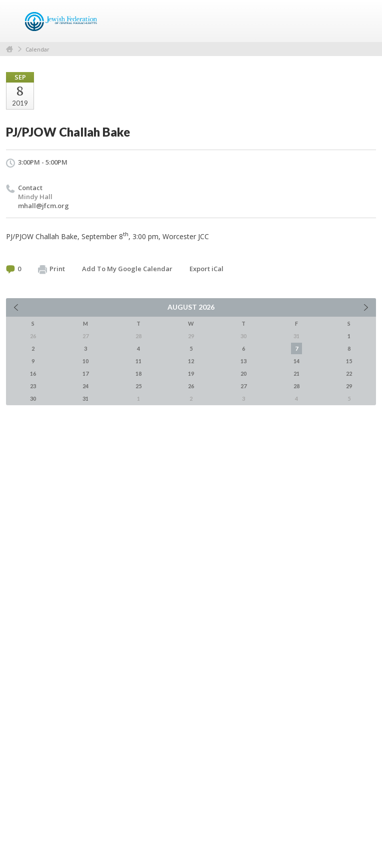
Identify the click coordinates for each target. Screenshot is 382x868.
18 (138, 373)
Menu (364, 21)
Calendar (37, 49)
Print (51, 269)
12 (191, 361)
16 (33, 373)
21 (296, 373)
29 (349, 386)
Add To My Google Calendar (127, 269)
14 (296, 361)
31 (85, 398)
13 (243, 361)
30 (33, 398)
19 (191, 373)
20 (243, 373)
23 (33, 386)
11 (138, 361)
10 (85, 361)
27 (243, 386)
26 (191, 386)
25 (138, 386)
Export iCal (206, 269)
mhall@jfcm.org (43, 206)
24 (85, 386)
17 (85, 373)
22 (349, 373)
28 (296, 386)
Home (9, 49)
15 (349, 361)
